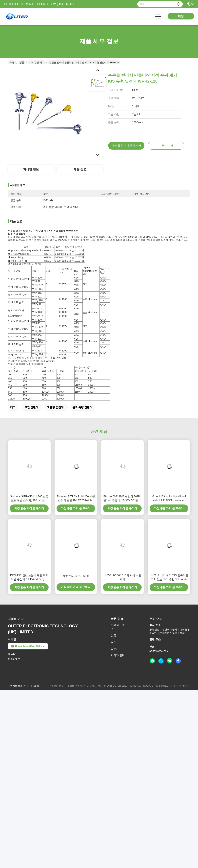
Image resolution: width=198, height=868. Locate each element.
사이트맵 (34, 686)
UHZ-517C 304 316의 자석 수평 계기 (122, 577)
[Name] (179, 4)
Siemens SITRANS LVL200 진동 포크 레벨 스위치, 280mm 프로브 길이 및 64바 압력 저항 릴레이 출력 (29, 499)
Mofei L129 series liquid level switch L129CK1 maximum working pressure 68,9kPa (169, 499)
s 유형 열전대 (55, 407)
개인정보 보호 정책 (18, 686)
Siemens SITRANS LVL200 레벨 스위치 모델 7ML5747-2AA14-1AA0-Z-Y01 (76, 499)
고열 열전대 (31, 407)
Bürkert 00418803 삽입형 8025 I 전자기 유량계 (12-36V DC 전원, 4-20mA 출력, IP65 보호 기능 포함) (122, 499)
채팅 (181, 16)
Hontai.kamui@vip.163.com (28, 646)
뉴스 (113, 642)
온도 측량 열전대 (82, 407)
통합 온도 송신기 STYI (76, 576)
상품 (22, 62)
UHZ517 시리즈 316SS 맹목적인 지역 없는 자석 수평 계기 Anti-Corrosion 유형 (169, 578)
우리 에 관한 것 (118, 627)
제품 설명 (80, 169)
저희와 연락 (118, 655)
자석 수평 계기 (37, 62)
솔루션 (115, 649)
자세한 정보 (31, 169)
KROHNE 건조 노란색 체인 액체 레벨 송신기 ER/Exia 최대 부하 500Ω (29, 578)
